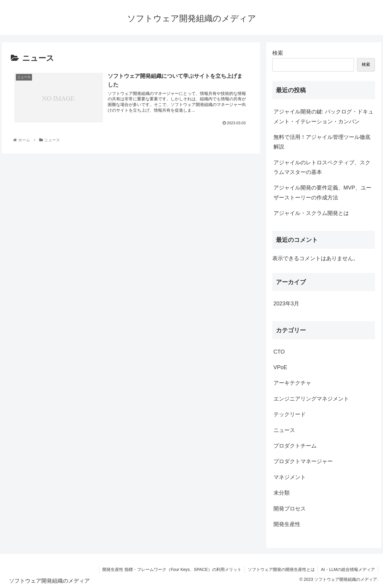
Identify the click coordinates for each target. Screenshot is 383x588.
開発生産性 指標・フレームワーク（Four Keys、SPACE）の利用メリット (172, 569)
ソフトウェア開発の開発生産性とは (281, 569)
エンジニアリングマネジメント (311, 399)
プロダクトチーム (295, 446)
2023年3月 (286, 304)
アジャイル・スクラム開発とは (311, 213)
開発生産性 (287, 524)
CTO (279, 352)
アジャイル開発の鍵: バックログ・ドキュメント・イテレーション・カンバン (323, 116)
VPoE (280, 367)
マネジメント (290, 477)
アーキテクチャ (292, 383)
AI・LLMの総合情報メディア (348, 569)
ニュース (284, 430)
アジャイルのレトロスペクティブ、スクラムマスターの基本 (322, 167)
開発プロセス (290, 509)
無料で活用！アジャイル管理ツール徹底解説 (322, 142)
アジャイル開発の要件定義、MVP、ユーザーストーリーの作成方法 (322, 193)
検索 (278, 53)
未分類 (282, 493)
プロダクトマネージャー (303, 461)
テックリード (290, 414)
